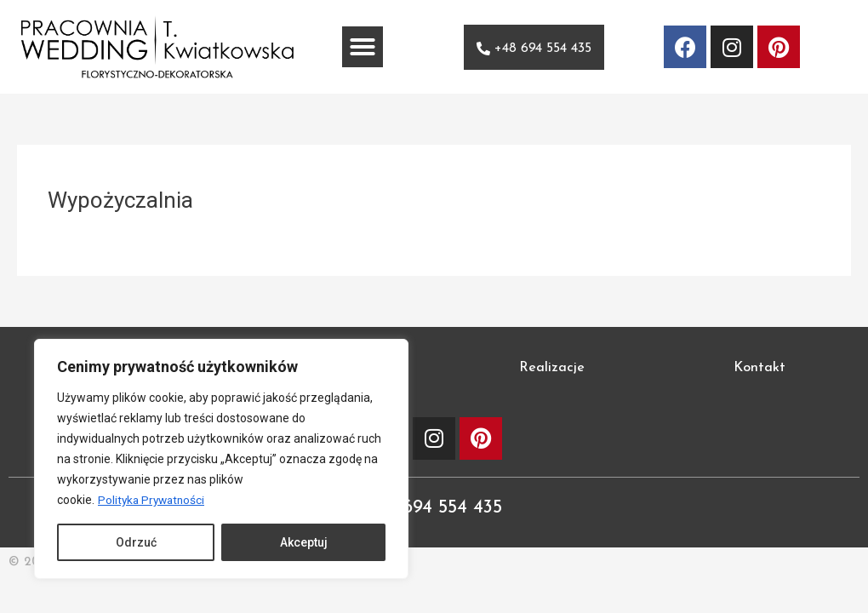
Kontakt (759, 368)
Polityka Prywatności (154, 500)
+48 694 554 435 (434, 507)
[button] (363, 47)
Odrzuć (136, 542)
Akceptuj (304, 542)
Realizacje (552, 368)
